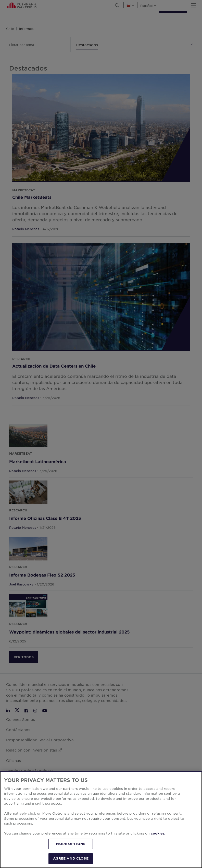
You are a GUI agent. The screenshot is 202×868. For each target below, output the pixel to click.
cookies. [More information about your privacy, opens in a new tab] (158, 833)
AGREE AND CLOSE (71, 858)
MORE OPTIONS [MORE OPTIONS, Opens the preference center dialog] (71, 844)
